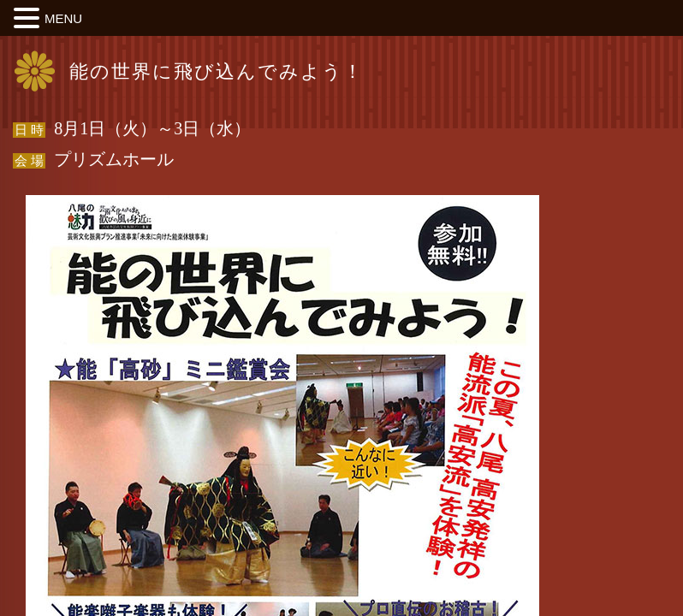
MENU (63, 18)
